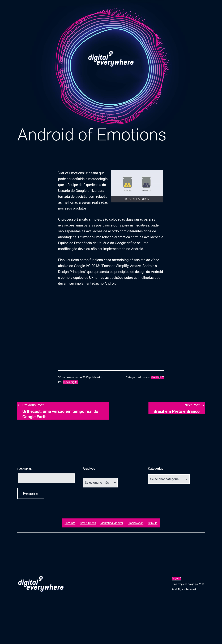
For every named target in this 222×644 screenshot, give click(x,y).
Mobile (155, 377)
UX (162, 377)
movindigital (71, 382)
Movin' (176, 579)
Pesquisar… (25, 469)
